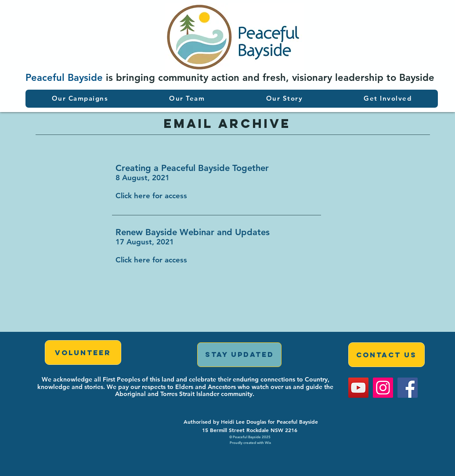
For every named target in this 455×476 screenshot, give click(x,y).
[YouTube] (358, 388)
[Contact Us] (386, 355)
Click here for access (151, 196)
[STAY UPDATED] (239, 355)
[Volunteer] (83, 352)
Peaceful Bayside (64, 78)
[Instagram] (383, 388)
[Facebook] (408, 388)
